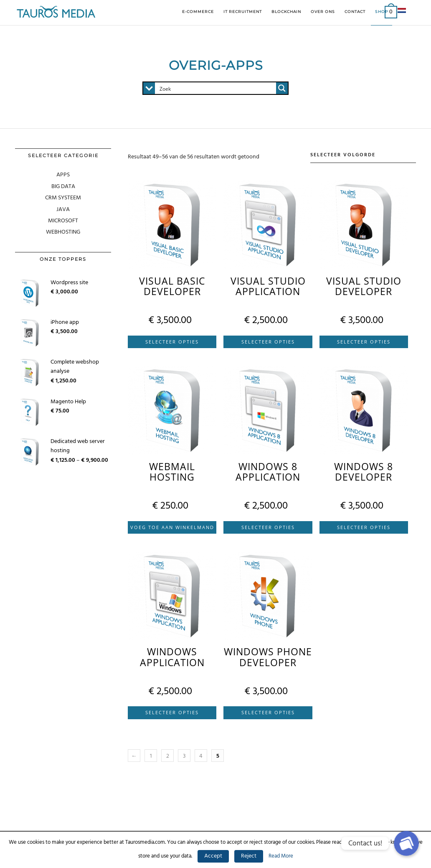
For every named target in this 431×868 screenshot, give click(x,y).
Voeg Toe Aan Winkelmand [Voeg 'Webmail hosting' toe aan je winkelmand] (172, 527)
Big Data (63, 187)
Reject (249, 856)
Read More (281, 856)
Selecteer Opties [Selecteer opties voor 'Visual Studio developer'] (364, 342)
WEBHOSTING (63, 232)
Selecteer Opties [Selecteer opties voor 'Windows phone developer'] (268, 712)
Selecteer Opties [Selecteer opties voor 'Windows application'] (172, 712)
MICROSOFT (63, 221)
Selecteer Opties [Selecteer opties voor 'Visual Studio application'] (268, 342)
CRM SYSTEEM (63, 198)
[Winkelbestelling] (363, 155)
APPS (63, 175)
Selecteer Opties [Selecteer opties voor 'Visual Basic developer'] (172, 342)
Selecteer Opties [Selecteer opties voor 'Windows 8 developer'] (364, 527)
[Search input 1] (216, 88)
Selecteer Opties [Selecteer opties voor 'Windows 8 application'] (268, 527)
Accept (213, 856)
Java (63, 210)
